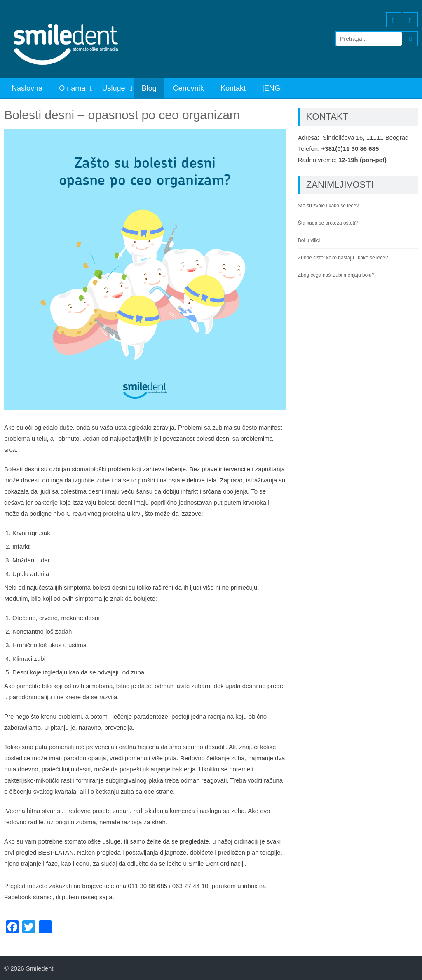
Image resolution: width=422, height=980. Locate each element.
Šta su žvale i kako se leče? (328, 206)
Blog (149, 88)
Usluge (113, 88)
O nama (72, 88)
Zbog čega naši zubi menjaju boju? (336, 275)
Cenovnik (189, 88)
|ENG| (272, 88)
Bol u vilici (309, 240)
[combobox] (145, 869)
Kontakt (233, 88)
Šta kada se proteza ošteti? (328, 223)
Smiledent (40, 968)
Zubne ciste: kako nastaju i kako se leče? (343, 258)
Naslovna (27, 88)
